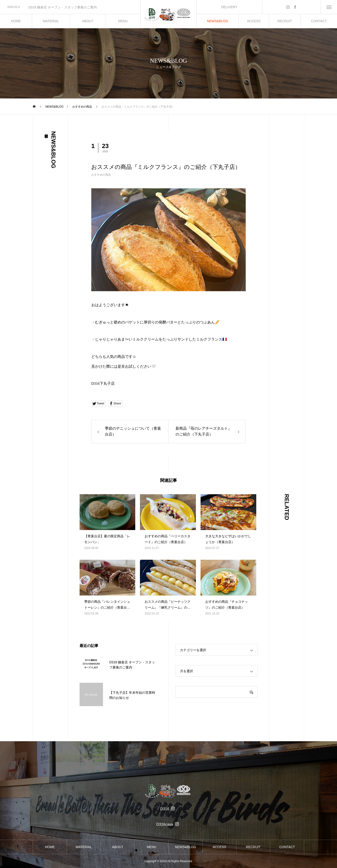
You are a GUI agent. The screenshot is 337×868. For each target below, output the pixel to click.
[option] (70, 7)
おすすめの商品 (101, 175)
